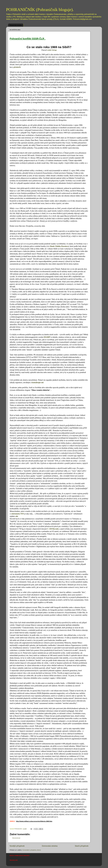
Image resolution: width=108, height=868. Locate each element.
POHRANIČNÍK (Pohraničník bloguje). (40, 10)
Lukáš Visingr (52, 50)
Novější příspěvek (17, 846)
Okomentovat (16, 838)
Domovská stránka (16, 25)
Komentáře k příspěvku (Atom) (32, 850)
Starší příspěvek (82, 846)
